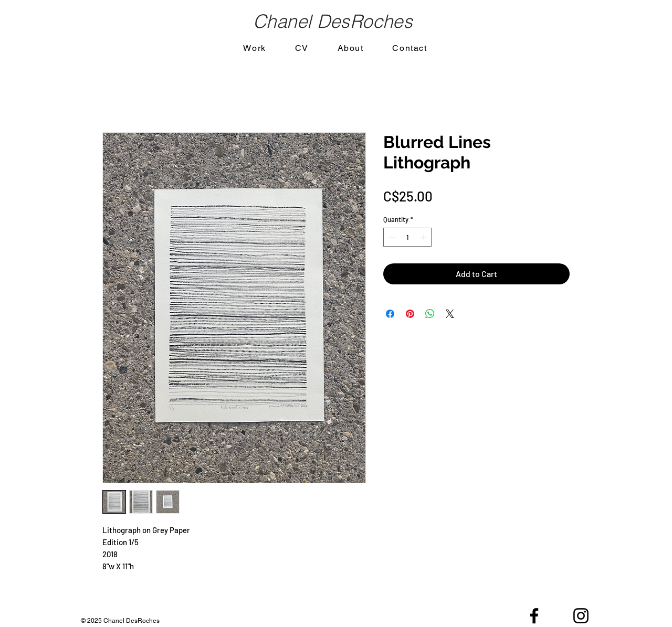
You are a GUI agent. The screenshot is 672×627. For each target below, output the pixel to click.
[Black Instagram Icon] (581, 616)
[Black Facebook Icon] (534, 616)
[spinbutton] (408, 237)
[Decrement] (391, 237)
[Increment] (424, 237)
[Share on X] (450, 314)
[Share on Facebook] (390, 314)
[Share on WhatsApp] (430, 314)
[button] (255, 49)
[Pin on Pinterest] (410, 314)
